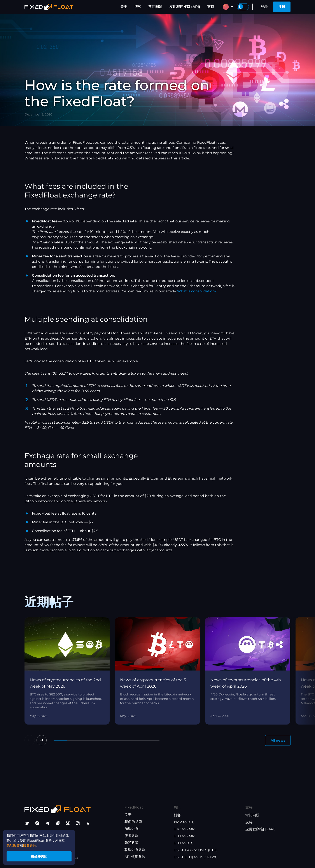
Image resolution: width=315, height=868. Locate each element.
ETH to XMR (184, 836)
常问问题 (155, 7)
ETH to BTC (184, 843)
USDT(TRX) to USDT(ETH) (196, 850)
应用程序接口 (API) (185, 7)
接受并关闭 (42, 856)
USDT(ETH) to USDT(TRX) (196, 857)
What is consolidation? (197, 291)
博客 (138, 7)
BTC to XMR (184, 829)
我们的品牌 (133, 822)
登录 (264, 7)
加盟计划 (131, 829)
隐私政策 (131, 843)
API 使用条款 (135, 857)
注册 (282, 7)
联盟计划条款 (135, 850)
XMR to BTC (184, 822)
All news (277, 740)
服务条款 (131, 836)
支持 (211, 7)
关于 (124, 7)
